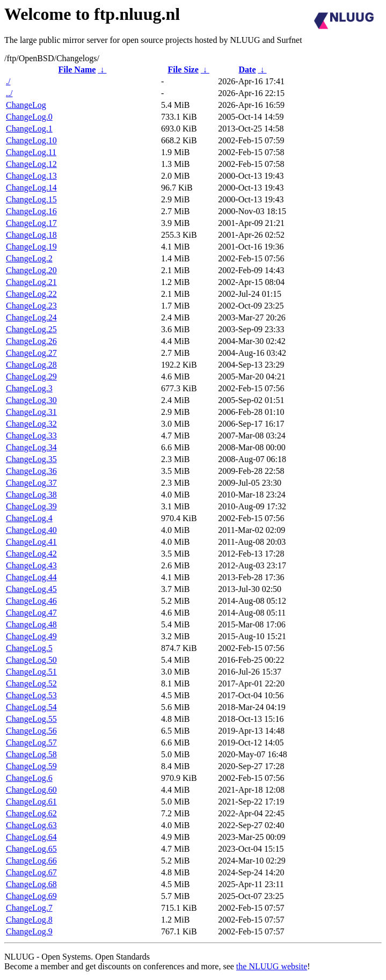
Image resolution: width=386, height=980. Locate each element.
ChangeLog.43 (31, 565)
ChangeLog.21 (31, 282)
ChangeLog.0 (29, 117)
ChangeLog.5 (29, 648)
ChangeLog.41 (31, 542)
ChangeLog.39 (31, 506)
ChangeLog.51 (31, 672)
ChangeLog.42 (31, 554)
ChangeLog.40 (31, 530)
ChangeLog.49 (31, 636)
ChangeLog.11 (31, 152)
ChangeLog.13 (31, 176)
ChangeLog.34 (31, 447)
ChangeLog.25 (31, 329)
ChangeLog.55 (31, 719)
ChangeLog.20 (31, 270)
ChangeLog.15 (31, 199)
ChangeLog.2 (29, 258)
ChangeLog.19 (31, 247)
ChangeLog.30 (31, 400)
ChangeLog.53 (31, 695)
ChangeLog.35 (31, 459)
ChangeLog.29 (31, 376)
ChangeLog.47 (31, 613)
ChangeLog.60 (31, 790)
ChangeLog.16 (31, 211)
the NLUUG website (272, 966)
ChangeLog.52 (31, 683)
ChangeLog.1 (29, 129)
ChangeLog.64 (31, 837)
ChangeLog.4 (29, 518)
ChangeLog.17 (31, 223)
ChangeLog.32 (31, 424)
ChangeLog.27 (31, 353)
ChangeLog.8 (29, 920)
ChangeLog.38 (31, 495)
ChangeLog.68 (31, 884)
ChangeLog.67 (31, 872)
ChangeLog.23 (31, 306)
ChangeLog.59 (31, 766)
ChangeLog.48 (31, 624)
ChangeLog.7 (29, 908)
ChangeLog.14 (31, 188)
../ (9, 93)
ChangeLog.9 (29, 931)
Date (247, 70)
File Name (77, 70)
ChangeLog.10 (31, 140)
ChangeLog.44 (31, 577)
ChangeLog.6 (29, 778)
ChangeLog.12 (31, 164)
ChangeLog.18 (31, 235)
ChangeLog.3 (29, 388)
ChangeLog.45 (31, 589)
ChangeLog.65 (31, 849)
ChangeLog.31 (31, 412)
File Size (183, 70)
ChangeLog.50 (31, 660)
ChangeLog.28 (31, 365)
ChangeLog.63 (31, 825)
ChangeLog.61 (31, 802)
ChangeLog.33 (31, 436)
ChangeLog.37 (31, 483)
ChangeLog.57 (31, 743)
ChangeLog (26, 105)
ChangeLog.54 (31, 707)
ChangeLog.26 (31, 341)
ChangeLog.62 (31, 813)
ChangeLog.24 (31, 317)
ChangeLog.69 (31, 896)
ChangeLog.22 (31, 294)
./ (8, 81)
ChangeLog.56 (31, 731)
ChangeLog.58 (31, 754)
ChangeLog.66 (31, 861)
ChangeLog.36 (31, 471)
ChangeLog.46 (31, 601)
